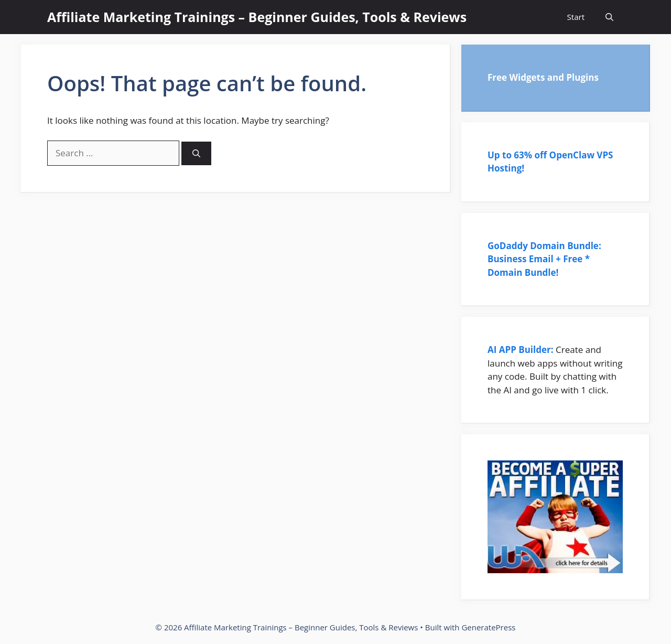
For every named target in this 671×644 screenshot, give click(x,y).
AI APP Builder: (521, 350)
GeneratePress (488, 627)
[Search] (196, 153)
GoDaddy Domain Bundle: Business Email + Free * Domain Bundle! (544, 259)
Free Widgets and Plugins (543, 77)
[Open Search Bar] (609, 17)
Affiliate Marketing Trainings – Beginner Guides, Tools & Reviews (257, 17)
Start (576, 17)
